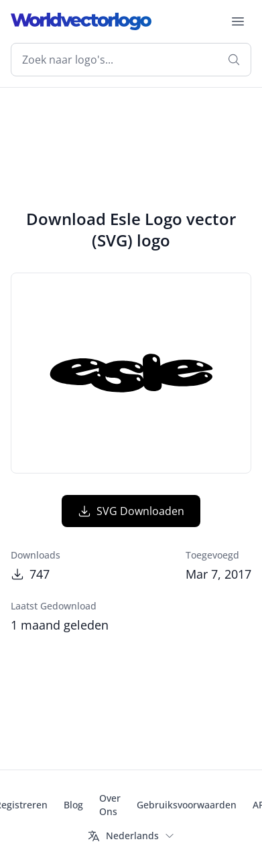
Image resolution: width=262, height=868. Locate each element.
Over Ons (110, 805)
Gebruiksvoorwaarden (187, 805)
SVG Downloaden (131, 511)
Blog (73, 805)
